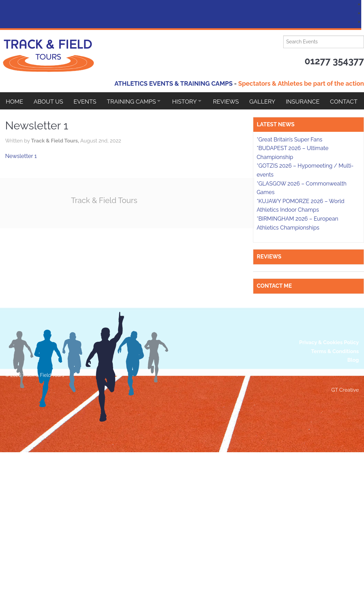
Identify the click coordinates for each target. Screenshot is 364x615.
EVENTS (87, 101)
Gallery (271, 101)
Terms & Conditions (335, 480)
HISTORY (189, 101)
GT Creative (345, 519)
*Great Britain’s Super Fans (290, 268)
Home (15, 101)
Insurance (312, 101)
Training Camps (134, 101)
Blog (353, 489)
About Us (49, 101)
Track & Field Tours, (94, 141)
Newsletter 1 (60, 156)
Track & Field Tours (144, 200)
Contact (20, 118)
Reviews (233, 101)
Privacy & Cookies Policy (329, 471)
